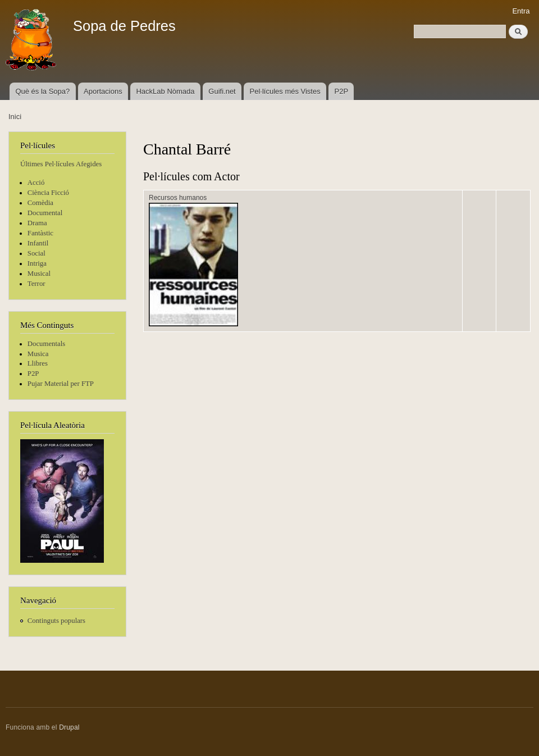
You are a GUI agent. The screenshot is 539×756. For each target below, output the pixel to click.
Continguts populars (56, 621)
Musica (38, 354)
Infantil (38, 243)
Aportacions (103, 91)
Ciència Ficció (48, 193)
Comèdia (40, 203)
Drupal (69, 727)
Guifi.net (222, 91)
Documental (45, 213)
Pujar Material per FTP (61, 384)
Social (36, 253)
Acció (36, 183)
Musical (39, 274)
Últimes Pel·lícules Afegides (61, 164)
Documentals (46, 344)
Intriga (37, 263)
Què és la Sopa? (42, 91)
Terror (36, 284)
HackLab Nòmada (165, 91)
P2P (342, 91)
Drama (37, 223)
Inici (15, 117)
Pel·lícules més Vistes (285, 91)
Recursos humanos (178, 198)
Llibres (38, 363)
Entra (521, 11)
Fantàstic (40, 233)
